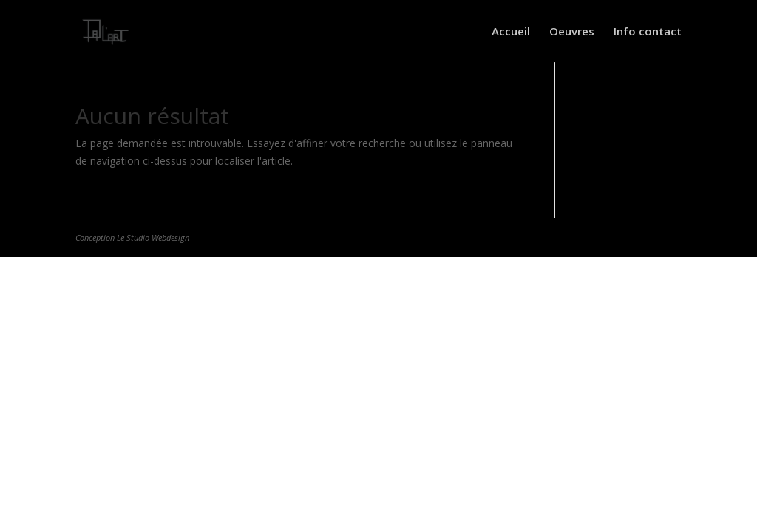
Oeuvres (572, 32)
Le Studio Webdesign (153, 238)
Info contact (648, 32)
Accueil (511, 32)
